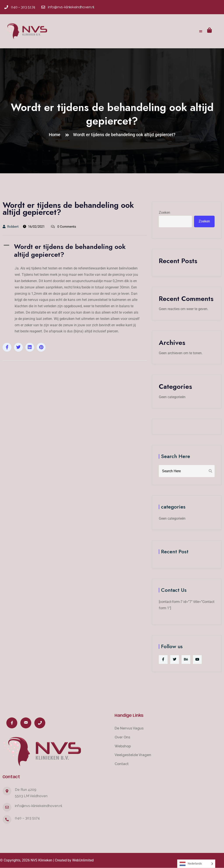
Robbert (11, 227)
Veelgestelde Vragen (133, 755)
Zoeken (164, 213)
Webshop (123, 746)
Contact (122, 764)
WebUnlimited (83, 860)
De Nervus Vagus (129, 728)
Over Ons (122, 737)
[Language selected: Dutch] (196, 864)
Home (56, 135)
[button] (201, 31)
